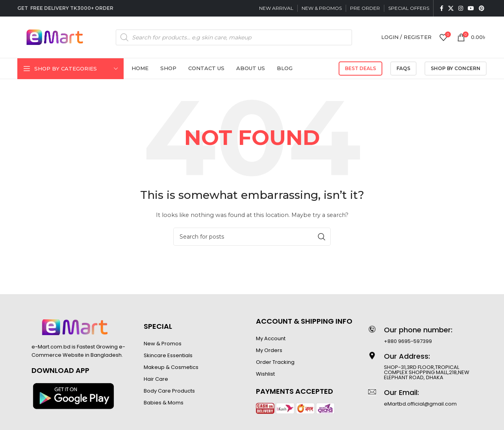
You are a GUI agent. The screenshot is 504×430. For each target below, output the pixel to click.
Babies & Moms (164, 403)
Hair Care (156, 379)
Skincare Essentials (168, 355)
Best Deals (360, 68)
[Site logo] (55, 37)
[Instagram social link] (461, 8)
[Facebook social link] (442, 8)
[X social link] (451, 8)
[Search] (252, 237)
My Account (271, 338)
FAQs (403, 68)
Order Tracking (275, 362)
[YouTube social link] (471, 8)
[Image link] (73, 396)
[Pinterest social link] (482, 8)
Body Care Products (169, 391)
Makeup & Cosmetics (171, 367)
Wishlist (265, 374)
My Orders (269, 350)
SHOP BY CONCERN (456, 68)
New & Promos (163, 344)
